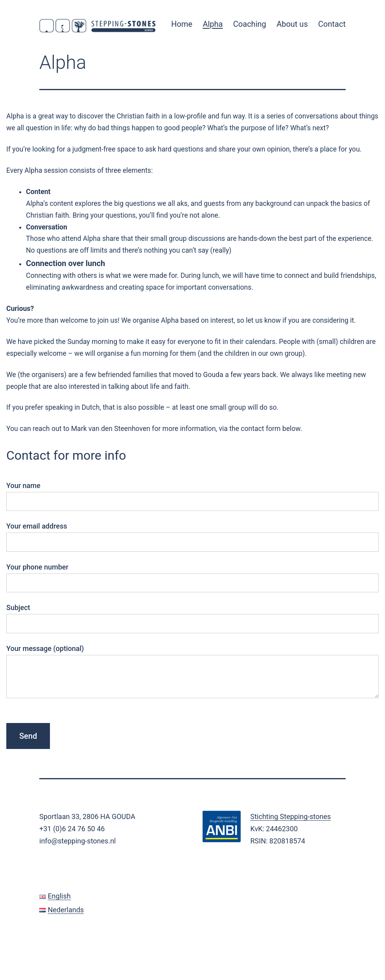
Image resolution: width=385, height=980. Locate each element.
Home (182, 24)
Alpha (213, 24)
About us (292, 24)
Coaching (250, 24)
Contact (332, 24)
